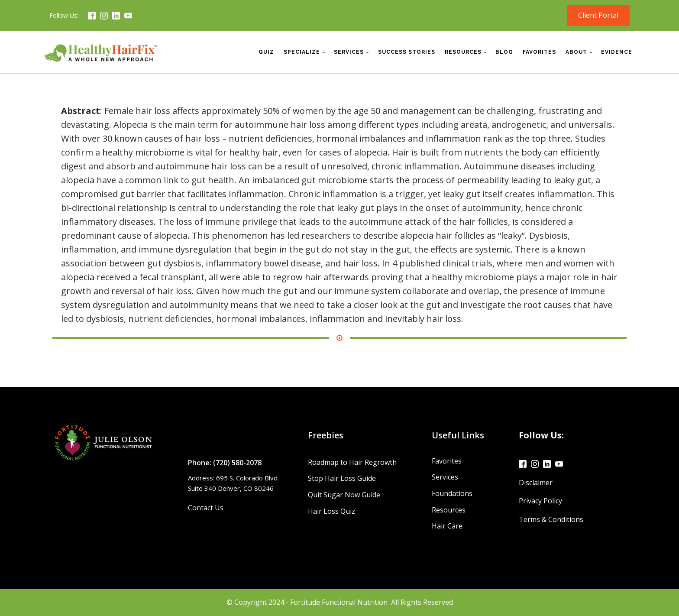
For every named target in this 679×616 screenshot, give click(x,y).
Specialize (302, 52)
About (576, 52)
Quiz (266, 52)
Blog (504, 52)
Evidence (617, 52)
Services (349, 52)
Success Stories (407, 52)
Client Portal (598, 15)
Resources (463, 52)
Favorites (539, 52)
